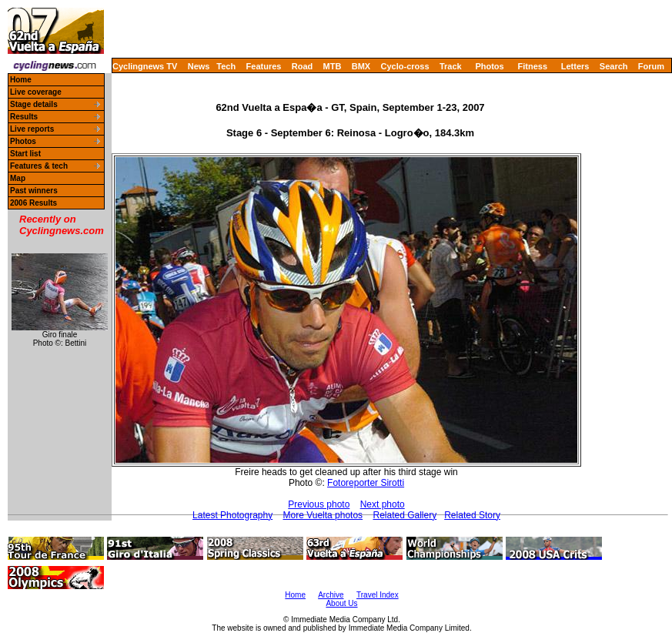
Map (18, 178)
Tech (226, 66)
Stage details (34, 104)
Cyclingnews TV (145, 66)
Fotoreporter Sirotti (366, 483)
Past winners (34, 191)
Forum (651, 66)
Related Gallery (405, 515)
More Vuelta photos (323, 515)
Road (303, 66)
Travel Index (378, 595)
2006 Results (33, 203)
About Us (341, 603)
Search (614, 66)
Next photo (383, 504)
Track (451, 66)
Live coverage (36, 92)
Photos (489, 66)
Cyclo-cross (405, 66)
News (199, 66)
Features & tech (39, 166)
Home (21, 80)
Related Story (472, 515)
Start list (25, 154)
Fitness (532, 66)
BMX (361, 66)
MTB (333, 66)
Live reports (32, 129)
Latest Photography (232, 515)
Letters (575, 66)
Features (264, 66)
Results (24, 117)
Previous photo (319, 504)
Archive (331, 595)
